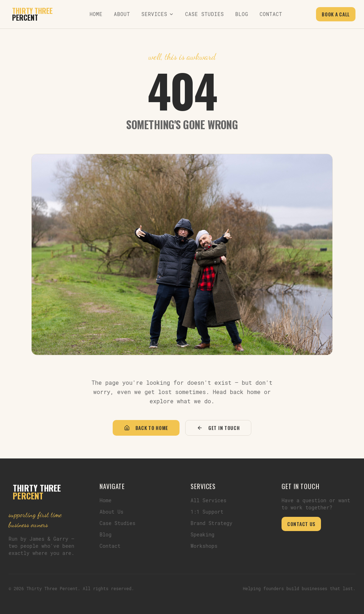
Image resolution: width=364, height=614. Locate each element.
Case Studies (205, 14)
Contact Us (301, 524)
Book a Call (336, 14)
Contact (271, 14)
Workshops (204, 546)
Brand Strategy (212, 523)
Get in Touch (218, 428)
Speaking (202, 534)
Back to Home (146, 428)
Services (158, 14)
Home (96, 14)
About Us (111, 512)
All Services (208, 500)
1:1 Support (207, 512)
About (122, 14)
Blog (242, 14)
